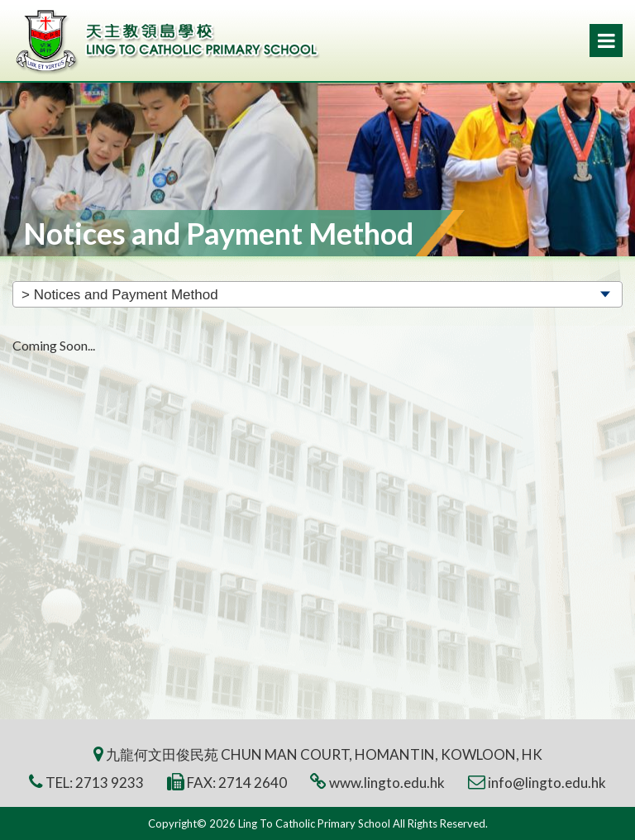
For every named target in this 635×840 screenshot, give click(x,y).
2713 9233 (110, 783)
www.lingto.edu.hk (387, 783)
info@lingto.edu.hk (547, 783)
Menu (606, 41)
